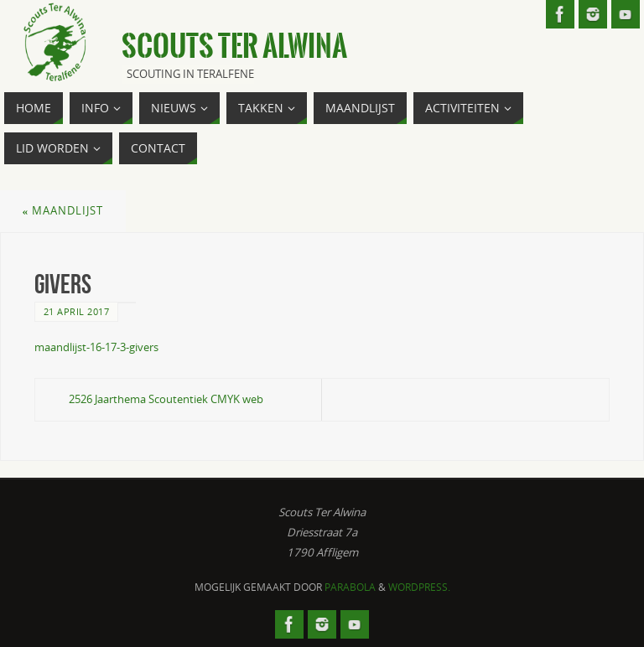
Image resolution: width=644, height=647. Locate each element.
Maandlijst (63, 210)
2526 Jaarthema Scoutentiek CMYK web (166, 399)
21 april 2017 (77, 311)
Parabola (350, 587)
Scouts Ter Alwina (234, 47)
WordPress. (419, 587)
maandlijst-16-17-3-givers (96, 347)
